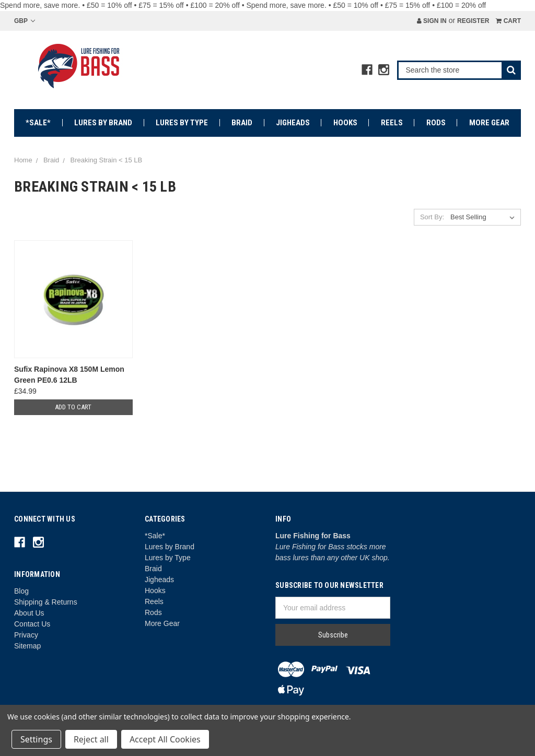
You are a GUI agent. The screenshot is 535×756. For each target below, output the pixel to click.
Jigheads (293, 123)
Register (473, 21)
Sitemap (27, 646)
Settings (36, 739)
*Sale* (38, 123)
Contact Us (32, 624)
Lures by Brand (103, 123)
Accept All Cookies (165, 739)
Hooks (345, 123)
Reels (392, 123)
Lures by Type (182, 123)
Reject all (91, 739)
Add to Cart (73, 407)
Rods (436, 123)
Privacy (26, 635)
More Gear (489, 123)
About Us (29, 613)
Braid (242, 123)
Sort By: (432, 217)
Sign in (432, 21)
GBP (25, 21)
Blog (21, 591)
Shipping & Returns (46, 602)
